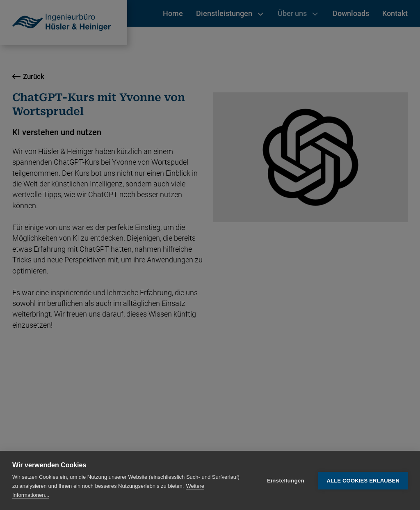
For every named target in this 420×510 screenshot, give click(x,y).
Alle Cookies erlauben (363, 481)
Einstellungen (286, 481)
